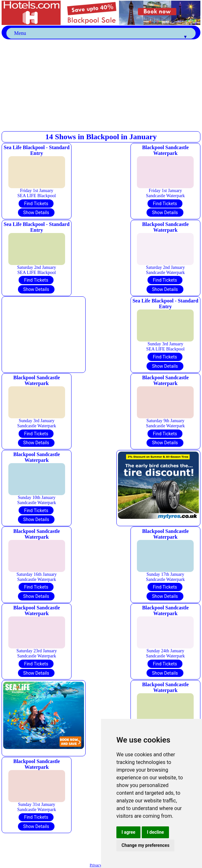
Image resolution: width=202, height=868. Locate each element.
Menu (101, 35)
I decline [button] (155, 832)
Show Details (36, 213)
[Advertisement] (102, 84)
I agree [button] (128, 832)
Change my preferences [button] (145, 845)
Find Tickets (36, 204)
